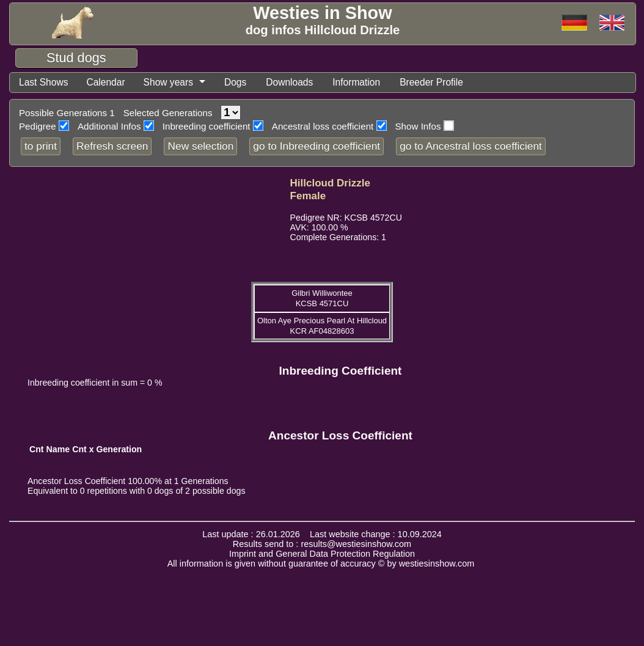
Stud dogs (76, 58)
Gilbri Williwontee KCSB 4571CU (322, 299)
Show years (173, 83)
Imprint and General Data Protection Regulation (322, 554)
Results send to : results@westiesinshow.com (322, 545)
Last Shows (45, 83)
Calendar (109, 83)
